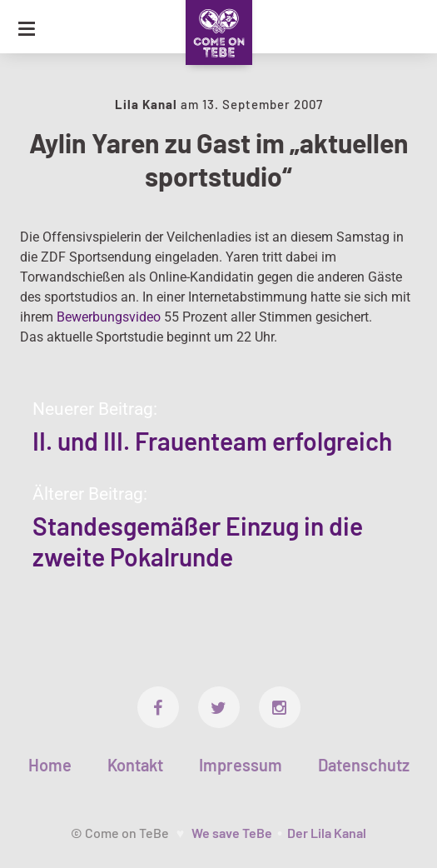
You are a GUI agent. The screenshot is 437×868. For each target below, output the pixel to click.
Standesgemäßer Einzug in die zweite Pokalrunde (198, 541)
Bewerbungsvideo (109, 317)
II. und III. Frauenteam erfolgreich (212, 441)
